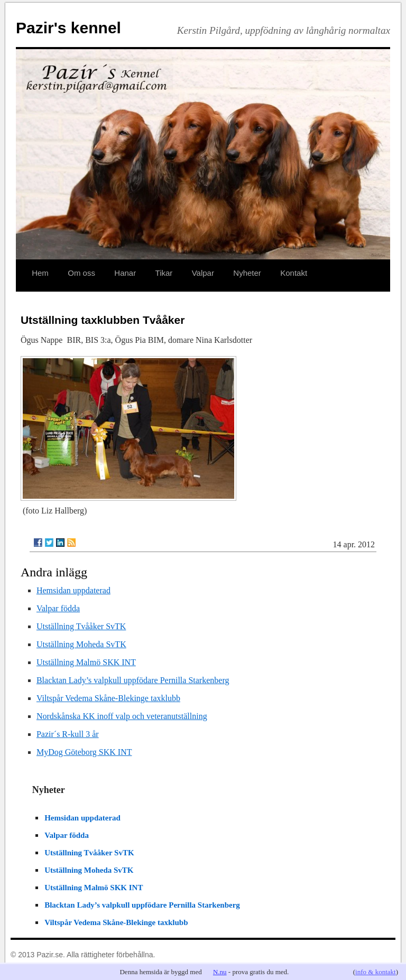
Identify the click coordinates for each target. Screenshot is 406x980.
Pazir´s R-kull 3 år (68, 734)
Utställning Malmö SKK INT (86, 662)
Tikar (164, 273)
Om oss (81, 273)
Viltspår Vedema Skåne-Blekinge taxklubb (108, 698)
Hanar (125, 273)
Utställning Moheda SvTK (81, 644)
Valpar (203, 273)
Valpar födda (58, 608)
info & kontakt (376, 972)
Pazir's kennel (68, 28)
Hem (40, 273)
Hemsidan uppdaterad (73, 590)
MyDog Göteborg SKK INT (84, 752)
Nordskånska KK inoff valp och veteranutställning (122, 716)
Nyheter (247, 273)
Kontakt (294, 273)
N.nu (220, 972)
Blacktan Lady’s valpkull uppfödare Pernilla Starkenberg (133, 680)
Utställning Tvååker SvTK (81, 626)
